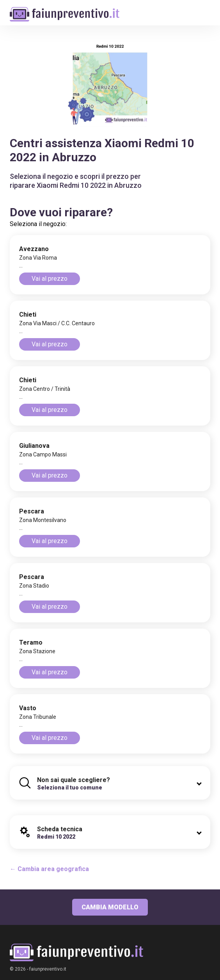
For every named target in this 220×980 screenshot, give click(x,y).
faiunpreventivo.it (48, 969)
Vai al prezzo (50, 279)
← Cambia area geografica (49, 869)
